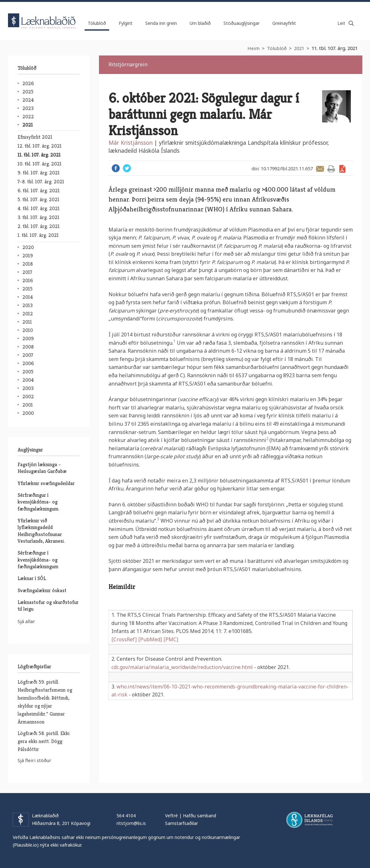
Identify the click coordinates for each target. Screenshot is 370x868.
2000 (28, 413)
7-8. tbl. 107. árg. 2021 (41, 182)
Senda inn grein (161, 23)
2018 (28, 264)
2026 (28, 83)
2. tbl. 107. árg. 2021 (39, 226)
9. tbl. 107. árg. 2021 (39, 173)
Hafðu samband (200, 816)
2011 (27, 322)
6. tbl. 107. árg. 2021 (39, 191)
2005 (28, 372)
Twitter (127, 168)
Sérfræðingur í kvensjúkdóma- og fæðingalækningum (38, 560)
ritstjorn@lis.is (131, 823)
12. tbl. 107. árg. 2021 (40, 146)
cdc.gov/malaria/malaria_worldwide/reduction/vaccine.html (182, 667)
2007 (28, 355)
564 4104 (126, 816)
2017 (27, 272)
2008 (28, 347)
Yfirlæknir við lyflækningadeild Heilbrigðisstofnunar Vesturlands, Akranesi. (41, 531)
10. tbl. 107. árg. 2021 (40, 164)
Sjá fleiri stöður (34, 760)
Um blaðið (200, 23)
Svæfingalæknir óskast (42, 590)
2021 (299, 48)
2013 (27, 305)
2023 (28, 108)
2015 (27, 289)
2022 (28, 117)
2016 (28, 280)
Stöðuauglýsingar (242, 23)
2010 (28, 330)
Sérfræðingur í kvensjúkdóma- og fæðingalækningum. (38, 502)
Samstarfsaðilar (181, 823)
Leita (351, 23)
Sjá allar (26, 621)
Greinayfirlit (284, 23)
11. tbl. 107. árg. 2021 (335, 48)
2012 (28, 314)
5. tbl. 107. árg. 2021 (38, 199)
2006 (28, 363)
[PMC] (171, 639)
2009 (28, 338)
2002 (28, 397)
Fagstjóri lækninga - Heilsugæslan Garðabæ (42, 468)
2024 (28, 100)
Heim (253, 48)
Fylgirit (126, 23)
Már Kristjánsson (131, 143)
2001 (28, 405)
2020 (28, 247)
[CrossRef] (124, 639)
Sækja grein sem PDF (342, 169)
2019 (28, 256)
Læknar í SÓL (32, 578)
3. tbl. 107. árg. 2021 (38, 217)
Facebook (116, 168)
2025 (28, 92)
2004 (28, 380)
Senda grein (320, 169)
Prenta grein (331, 169)
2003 (28, 388)
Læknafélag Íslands (310, 820)
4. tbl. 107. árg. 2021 (39, 208)
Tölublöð (277, 48)
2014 (28, 297)
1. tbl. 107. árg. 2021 (38, 235)
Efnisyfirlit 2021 (35, 137)
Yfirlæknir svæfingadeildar (46, 483)
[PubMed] (150, 639)
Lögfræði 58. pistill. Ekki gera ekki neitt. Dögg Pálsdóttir (44, 741)
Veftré (171, 816)
